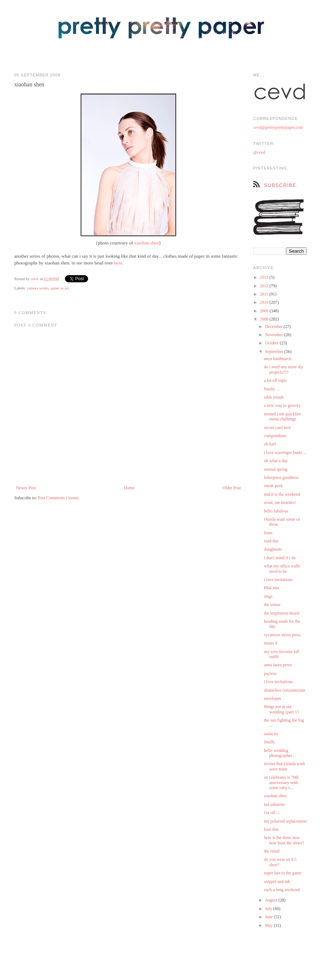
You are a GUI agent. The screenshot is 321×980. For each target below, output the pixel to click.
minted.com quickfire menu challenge (282, 416)
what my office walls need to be (282, 569)
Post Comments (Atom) (58, 498)
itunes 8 (271, 643)
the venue (272, 605)
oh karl (270, 444)
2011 (265, 294)
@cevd (259, 152)
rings (268, 596)
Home (129, 488)
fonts (268, 533)
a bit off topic (276, 380)
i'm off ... (272, 813)
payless (270, 673)
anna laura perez (278, 665)
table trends (274, 397)
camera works (38, 288)
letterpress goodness (281, 478)
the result (272, 851)
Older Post (232, 488)
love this (271, 829)
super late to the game (283, 873)
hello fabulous (276, 511)
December (274, 327)
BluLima (272, 588)
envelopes (272, 698)
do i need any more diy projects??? (284, 369)
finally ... (272, 389)
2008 (265, 319)
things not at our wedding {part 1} (282, 709)
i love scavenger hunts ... (285, 453)
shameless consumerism (285, 690)
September (275, 352)
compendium (275, 436)
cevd (34, 279)
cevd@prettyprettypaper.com (278, 127)
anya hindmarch (278, 359)
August (272, 900)
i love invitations (278, 580)
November (275, 335)
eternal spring (276, 469)
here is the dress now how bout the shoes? (284, 840)
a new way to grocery (282, 405)
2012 (265, 286)
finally (269, 742)
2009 (265, 311)
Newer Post (26, 488)
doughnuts (273, 549)
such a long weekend (282, 890)
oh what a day (276, 461)
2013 (265, 277)
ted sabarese (274, 804)
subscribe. (281, 185)
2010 (265, 302)
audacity (271, 734)
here (118, 263)
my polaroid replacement (285, 821)
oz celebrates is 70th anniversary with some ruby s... (281, 782)
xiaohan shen (146, 243)
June (269, 917)
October (272, 343)
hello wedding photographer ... (280, 753)
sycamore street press (282, 635)
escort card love (277, 428)
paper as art (60, 288)
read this (271, 541)
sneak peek (273, 486)
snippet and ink (277, 882)
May (269, 925)
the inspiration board (282, 613)
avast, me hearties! (280, 502)
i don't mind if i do (280, 558)
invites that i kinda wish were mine (284, 766)
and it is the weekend (282, 494)
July (269, 909)
